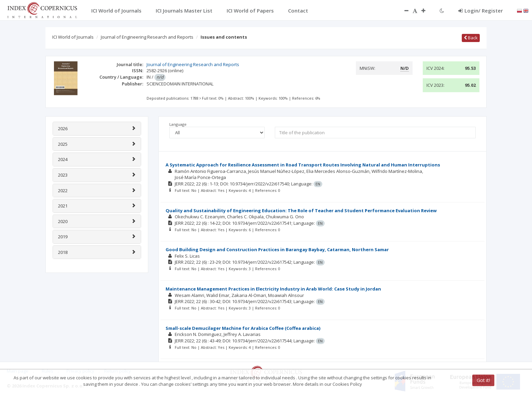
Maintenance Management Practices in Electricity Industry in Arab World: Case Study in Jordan (273, 289)
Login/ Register (481, 11)
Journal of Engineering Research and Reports (147, 37)
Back (471, 38)
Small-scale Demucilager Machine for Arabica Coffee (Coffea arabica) (243, 328)
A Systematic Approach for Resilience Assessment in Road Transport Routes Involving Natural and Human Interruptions (303, 165)
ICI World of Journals (73, 37)
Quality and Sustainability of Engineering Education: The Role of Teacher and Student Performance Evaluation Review (301, 211)
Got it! (483, 380)
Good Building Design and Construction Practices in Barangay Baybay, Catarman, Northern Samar (277, 249)
